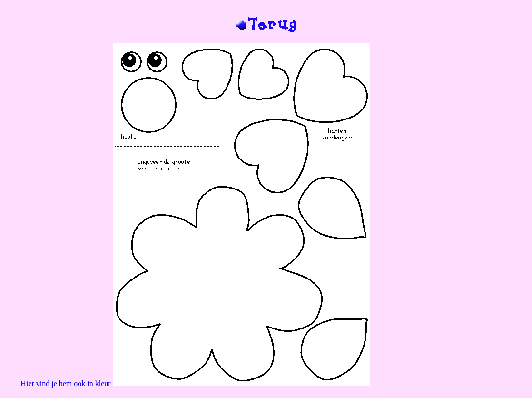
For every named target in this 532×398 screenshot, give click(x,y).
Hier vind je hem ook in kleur (65, 383)
